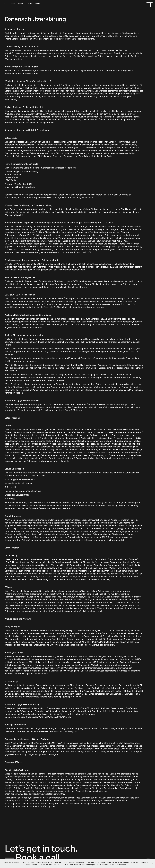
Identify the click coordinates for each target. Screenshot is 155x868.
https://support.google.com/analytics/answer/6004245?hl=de (42, 717)
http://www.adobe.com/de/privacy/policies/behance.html (75, 611)
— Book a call (32, 857)
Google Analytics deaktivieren (106, 711)
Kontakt (21, 3)
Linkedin (30, 3)
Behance (37, 3)
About (6, 3)
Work (13, 3)
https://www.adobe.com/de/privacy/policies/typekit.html (37, 803)
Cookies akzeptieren (105, 864)
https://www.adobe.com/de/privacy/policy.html (33, 806)
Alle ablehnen (120, 864)
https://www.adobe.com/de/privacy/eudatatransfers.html (69, 608)
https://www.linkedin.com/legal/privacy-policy (89, 579)
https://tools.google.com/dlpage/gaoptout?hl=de (57, 697)
